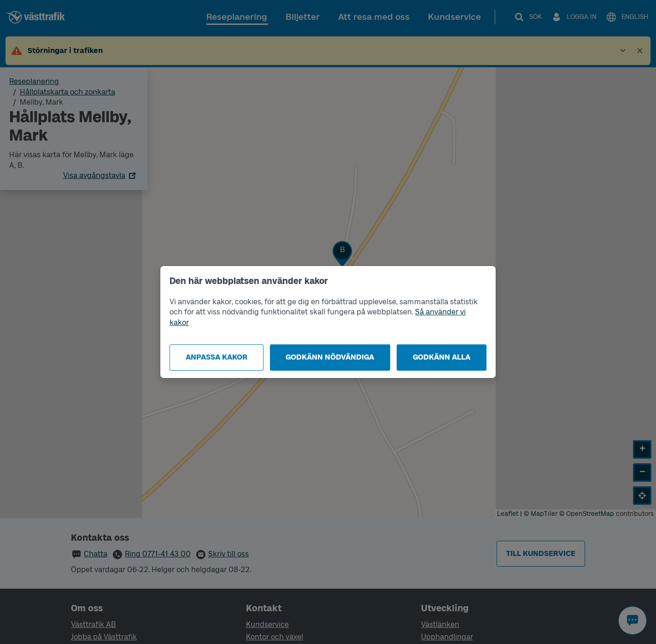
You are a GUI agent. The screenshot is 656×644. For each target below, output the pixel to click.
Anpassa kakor (217, 357)
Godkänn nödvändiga (330, 357)
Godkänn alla (442, 357)
